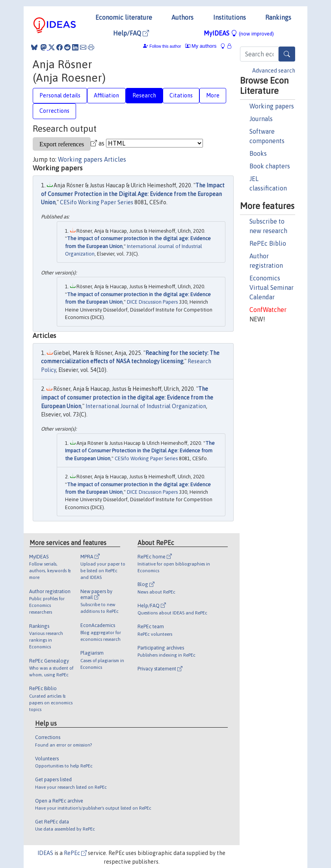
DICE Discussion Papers (152, 302)
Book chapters (270, 166)
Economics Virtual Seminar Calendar (271, 287)
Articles (115, 159)
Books (258, 153)
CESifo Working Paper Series (97, 202)
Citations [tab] (181, 95)
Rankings (278, 17)
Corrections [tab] (54, 111)
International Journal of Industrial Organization (146, 406)
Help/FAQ (131, 33)
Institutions (230, 17)
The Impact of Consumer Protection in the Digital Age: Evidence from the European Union (133, 194)
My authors (201, 46)
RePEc (75, 853)
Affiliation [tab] (106, 95)
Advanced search (274, 71)
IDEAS (45, 853)
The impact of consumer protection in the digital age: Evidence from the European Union (127, 397)
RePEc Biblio (268, 243)
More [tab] (213, 95)
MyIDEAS (239, 33)
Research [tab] (144, 95)
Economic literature (124, 17)
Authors (182, 17)
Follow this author (165, 46)
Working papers (272, 106)
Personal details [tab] (60, 95)
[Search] (287, 54)
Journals (261, 119)
